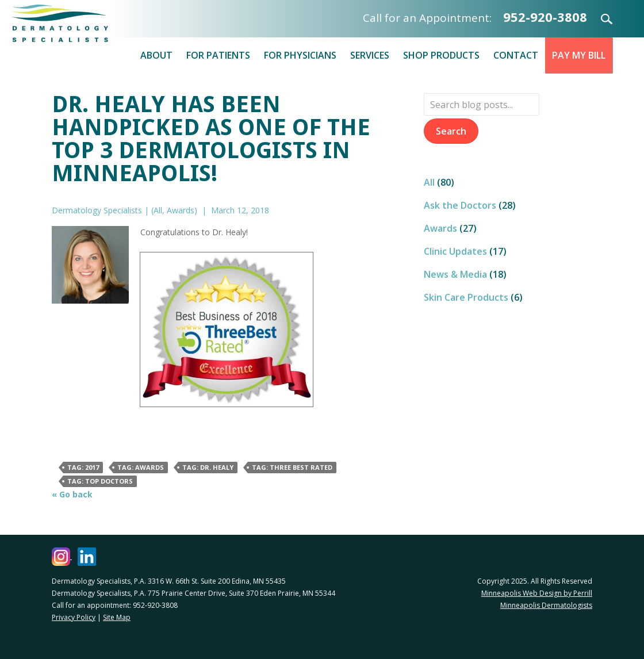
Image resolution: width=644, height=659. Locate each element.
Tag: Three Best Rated (292, 467)
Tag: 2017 (83, 467)
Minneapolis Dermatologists (546, 605)
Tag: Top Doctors (100, 481)
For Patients (218, 55)
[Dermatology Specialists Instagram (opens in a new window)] (62, 556)
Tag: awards (141, 467)
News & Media (455, 274)
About (156, 55)
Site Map (117, 617)
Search (600, 19)
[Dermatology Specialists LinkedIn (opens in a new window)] (87, 556)
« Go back (72, 494)
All (158, 210)
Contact (516, 55)
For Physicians (300, 55)
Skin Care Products (466, 297)
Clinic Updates (455, 251)
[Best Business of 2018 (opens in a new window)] (227, 329)
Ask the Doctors (460, 205)
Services (370, 55)
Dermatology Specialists (80, 23)
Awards (181, 210)
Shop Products (441, 55)
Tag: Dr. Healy (208, 467)
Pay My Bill (579, 55)
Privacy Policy (74, 617)
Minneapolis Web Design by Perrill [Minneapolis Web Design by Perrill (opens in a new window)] (537, 593)
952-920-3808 (545, 17)
